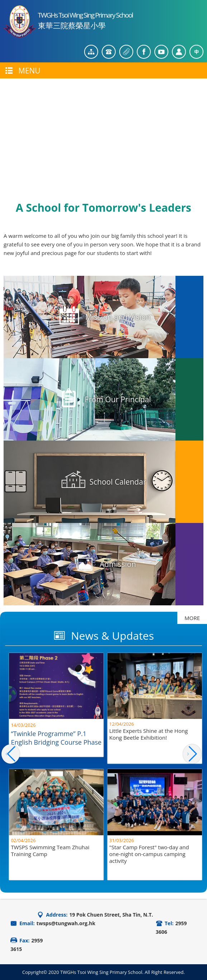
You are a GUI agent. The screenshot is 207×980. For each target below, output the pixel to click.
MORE (192, 618)
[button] (192, 754)
